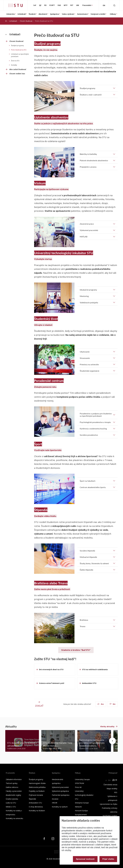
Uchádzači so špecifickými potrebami (20, 55)
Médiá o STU (11, 807)
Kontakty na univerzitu (14, 818)
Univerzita (10, 14)
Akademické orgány (13, 795)
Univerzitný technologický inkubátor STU (84, 795)
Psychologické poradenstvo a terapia (95, 422)
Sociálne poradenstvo (89, 435)
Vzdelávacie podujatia (89, 302)
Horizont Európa (81, 811)
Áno (101, 704)
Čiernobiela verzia (110, 785)
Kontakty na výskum (60, 807)
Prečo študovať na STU (19, 50)
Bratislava (84, 620)
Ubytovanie (85, 352)
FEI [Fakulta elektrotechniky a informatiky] (45, 5)
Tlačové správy (12, 783)
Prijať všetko (108, 859)
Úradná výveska (12, 799)
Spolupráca (54, 14)
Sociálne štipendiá (87, 551)
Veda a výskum (68, 14)
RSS (116, 792)
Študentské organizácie (89, 371)
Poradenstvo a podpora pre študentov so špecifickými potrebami (96, 415)
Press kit (78, 787)
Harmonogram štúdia (37, 783)
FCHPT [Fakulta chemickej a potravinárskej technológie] (52, 5)
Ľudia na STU (11, 803)
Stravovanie (85, 358)
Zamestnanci (82, 14)
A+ (109, 780)
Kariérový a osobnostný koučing (93, 429)
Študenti (32, 14)
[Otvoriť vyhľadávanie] (114, 5)
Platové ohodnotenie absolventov (94, 160)
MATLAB (84, 237)
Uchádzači (22, 14)
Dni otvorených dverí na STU (51, 669)
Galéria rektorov (12, 787)
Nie (112, 704)
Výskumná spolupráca (60, 791)
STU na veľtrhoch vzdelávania (95, 669)
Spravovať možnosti (85, 859)
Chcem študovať (26, 21)
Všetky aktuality (107, 726)
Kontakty (14, 65)
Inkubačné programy (88, 290)
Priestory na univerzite (89, 364)
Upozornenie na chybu (109, 804)
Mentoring (84, 296)
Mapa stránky (112, 789)
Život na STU (15, 61)
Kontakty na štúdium (37, 811)
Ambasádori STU (89, 683)
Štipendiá (32, 799)
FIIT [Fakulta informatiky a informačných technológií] (72, 5)
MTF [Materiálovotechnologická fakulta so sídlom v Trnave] (66, 5)
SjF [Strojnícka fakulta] (40, 5)
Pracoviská (87, 5)
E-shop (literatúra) (36, 807)
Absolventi (43, 14)
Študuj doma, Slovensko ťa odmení (94, 563)
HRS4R (55, 803)
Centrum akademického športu (93, 487)
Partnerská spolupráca (61, 795)
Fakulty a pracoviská (14, 791)
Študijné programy (17, 46)
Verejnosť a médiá (98, 14)
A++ (115, 780)
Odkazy (113, 14)
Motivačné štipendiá (88, 557)
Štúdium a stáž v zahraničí (91, 95)
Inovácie (55, 799)
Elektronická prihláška (37, 787)
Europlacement (81, 815)
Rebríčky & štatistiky (88, 154)
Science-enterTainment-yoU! (52, 683)
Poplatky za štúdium (37, 791)
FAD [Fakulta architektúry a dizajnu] (59, 5)
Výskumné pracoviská (89, 230)
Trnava (83, 626)
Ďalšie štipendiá (86, 570)
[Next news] (112, 741)
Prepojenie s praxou (88, 167)
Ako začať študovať (18, 69)
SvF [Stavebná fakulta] (35, 5)
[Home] (6, 21)
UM (78, 5)
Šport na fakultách (88, 481)
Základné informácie (14, 779)
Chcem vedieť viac (17, 74)
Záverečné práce (87, 224)
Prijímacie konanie (36, 795)
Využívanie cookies (110, 816)
